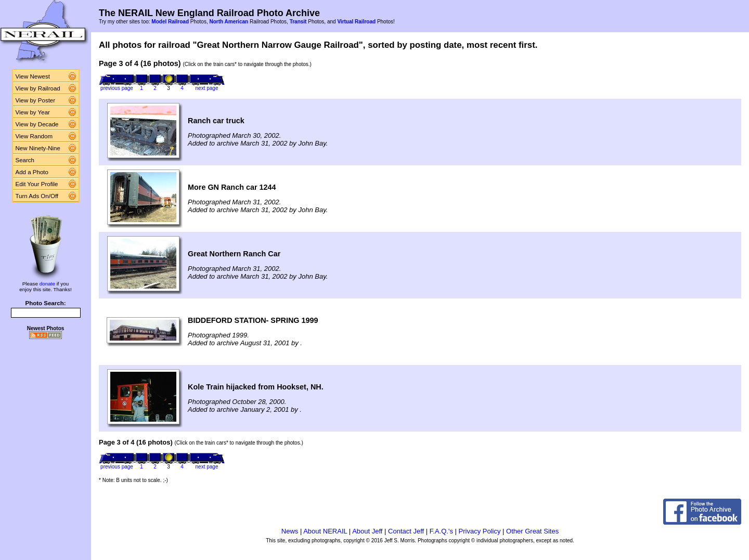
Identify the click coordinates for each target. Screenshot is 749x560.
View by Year (33, 112)
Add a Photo (32, 172)
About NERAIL (325, 531)
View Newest (33, 76)
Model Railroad (170, 22)
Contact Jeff (406, 531)
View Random (34, 136)
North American (229, 22)
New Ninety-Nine (38, 148)
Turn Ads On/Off (37, 196)
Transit (298, 22)
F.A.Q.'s (441, 531)
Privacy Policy (480, 531)
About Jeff (367, 531)
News (290, 531)
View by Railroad (38, 88)
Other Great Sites (532, 531)
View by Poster (36, 100)
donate (47, 284)
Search (25, 160)
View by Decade (37, 124)
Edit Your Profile (37, 184)
